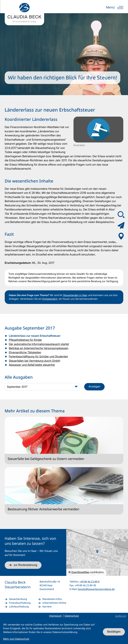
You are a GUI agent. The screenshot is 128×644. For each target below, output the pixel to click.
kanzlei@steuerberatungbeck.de (96, 589)
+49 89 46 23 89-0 (89, 582)
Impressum (55, 616)
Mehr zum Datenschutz (16, 639)
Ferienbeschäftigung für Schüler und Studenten (38, 357)
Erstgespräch (50, 299)
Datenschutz (72, 616)
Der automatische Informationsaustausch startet (39, 344)
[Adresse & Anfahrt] (121, 236)
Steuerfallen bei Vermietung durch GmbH (34, 361)
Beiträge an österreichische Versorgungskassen (39, 348)
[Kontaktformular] (121, 225)
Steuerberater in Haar (75, 295)
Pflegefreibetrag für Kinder (25, 340)
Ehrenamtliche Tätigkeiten (25, 353)
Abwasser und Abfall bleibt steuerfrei (32, 365)
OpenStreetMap (80, 572)
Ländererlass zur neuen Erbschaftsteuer (35, 336)
